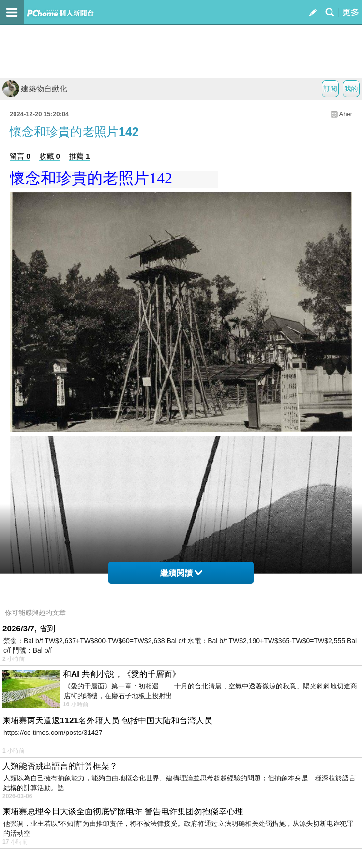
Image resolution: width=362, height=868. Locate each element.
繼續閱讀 (181, 573)
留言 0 (20, 156)
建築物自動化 (35, 89)
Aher (346, 114)
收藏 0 (50, 156)
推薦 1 (80, 156)
